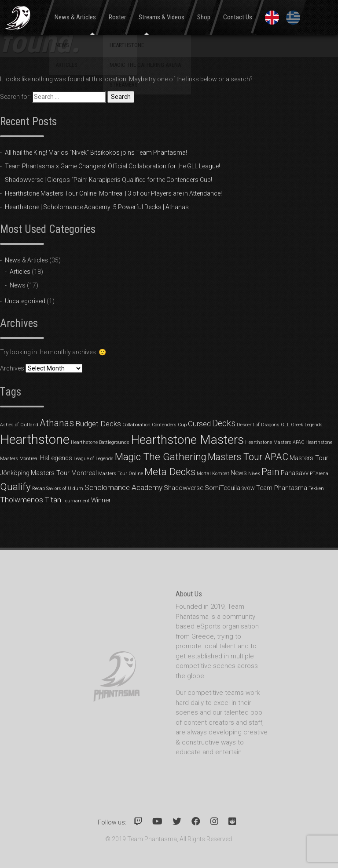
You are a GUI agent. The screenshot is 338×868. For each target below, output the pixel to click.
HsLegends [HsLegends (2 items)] (56, 458)
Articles (20, 272)
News (18, 285)
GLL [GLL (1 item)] (285, 425)
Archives (12, 368)
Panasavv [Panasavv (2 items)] (295, 473)
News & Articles (26, 260)
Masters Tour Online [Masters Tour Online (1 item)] (121, 474)
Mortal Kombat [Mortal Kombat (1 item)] (213, 474)
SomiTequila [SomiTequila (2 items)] (222, 488)
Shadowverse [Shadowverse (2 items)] (184, 488)
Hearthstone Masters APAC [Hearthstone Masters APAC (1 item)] (275, 442)
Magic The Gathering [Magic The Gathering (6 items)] (161, 457)
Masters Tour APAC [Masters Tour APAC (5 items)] (248, 457)
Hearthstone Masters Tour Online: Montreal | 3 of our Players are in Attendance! (113, 193)
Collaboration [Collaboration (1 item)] (136, 425)
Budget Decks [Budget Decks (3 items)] (98, 424)
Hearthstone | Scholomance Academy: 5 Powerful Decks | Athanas (97, 207)
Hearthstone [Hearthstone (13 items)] (35, 439)
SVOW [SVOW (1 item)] (248, 488)
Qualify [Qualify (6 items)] (15, 487)
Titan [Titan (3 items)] (53, 500)
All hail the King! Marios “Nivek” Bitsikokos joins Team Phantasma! (96, 153)
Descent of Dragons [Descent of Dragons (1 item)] (258, 425)
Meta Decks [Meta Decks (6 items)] (170, 472)
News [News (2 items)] (239, 473)
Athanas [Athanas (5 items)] (57, 423)
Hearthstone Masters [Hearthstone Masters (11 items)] (187, 440)
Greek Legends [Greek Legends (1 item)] (307, 425)
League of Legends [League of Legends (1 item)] (94, 459)
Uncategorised (25, 301)
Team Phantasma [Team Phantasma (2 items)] (282, 488)
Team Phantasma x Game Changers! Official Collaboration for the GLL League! (112, 166)
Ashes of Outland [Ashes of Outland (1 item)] (19, 425)
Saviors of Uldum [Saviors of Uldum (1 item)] (65, 488)
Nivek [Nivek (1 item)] (254, 474)
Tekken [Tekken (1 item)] (316, 488)
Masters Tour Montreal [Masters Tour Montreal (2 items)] (64, 473)
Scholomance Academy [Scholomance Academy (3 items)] (123, 487)
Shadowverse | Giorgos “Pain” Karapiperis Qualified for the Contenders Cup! (108, 180)
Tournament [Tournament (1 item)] (76, 501)
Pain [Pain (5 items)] (270, 472)
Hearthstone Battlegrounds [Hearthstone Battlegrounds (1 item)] (100, 442)
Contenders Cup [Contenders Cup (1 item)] (169, 425)
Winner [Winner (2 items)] (101, 500)
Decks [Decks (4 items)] (224, 423)
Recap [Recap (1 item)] (39, 488)
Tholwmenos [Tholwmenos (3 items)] (22, 500)
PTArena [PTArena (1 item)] (319, 474)
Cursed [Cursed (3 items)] (199, 424)
